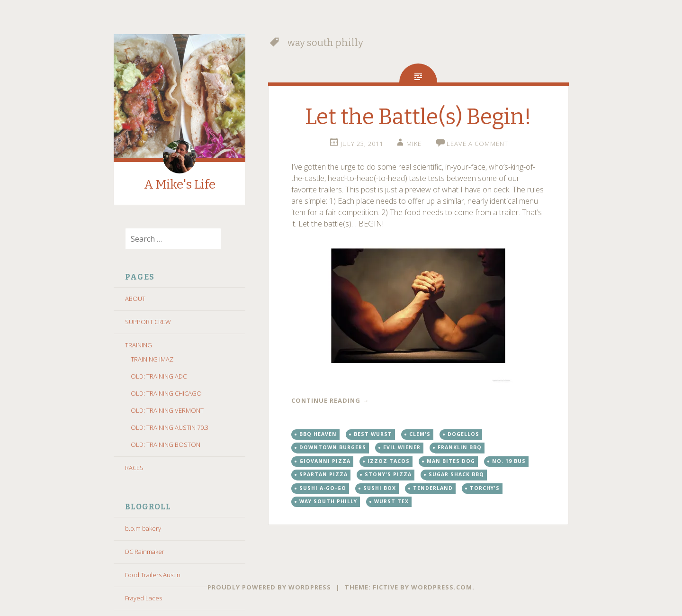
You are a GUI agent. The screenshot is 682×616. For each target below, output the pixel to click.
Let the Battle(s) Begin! (418, 117)
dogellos (463, 434)
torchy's (485, 488)
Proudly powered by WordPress (269, 587)
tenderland (433, 488)
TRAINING (139, 345)
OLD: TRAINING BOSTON (166, 444)
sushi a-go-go (323, 488)
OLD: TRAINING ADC (159, 376)
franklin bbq (460, 447)
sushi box (380, 488)
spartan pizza (323, 474)
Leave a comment (477, 144)
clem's (420, 434)
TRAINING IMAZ (152, 359)
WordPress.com (442, 587)
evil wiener (402, 447)
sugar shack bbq (456, 474)
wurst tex (391, 501)
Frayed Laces (144, 598)
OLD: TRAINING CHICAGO (166, 393)
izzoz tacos (389, 461)
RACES (134, 468)
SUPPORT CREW (148, 322)
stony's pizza (388, 474)
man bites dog (451, 461)
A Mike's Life (180, 185)
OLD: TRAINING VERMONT (167, 410)
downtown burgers (333, 447)
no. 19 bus (509, 461)
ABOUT (135, 299)
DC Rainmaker (145, 552)
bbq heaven (318, 434)
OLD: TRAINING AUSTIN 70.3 (170, 427)
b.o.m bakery (143, 528)
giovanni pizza (325, 461)
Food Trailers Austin (153, 575)
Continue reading (330, 400)
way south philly (328, 501)
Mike (414, 144)
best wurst (373, 434)
